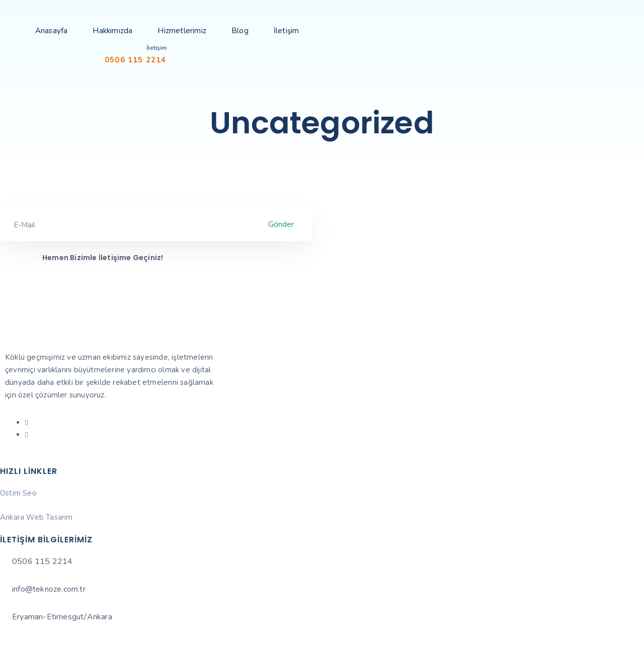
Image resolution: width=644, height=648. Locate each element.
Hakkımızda (112, 31)
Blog (240, 31)
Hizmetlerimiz (182, 31)
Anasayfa (52, 31)
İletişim (287, 31)
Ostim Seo (18, 493)
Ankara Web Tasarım (36, 517)
